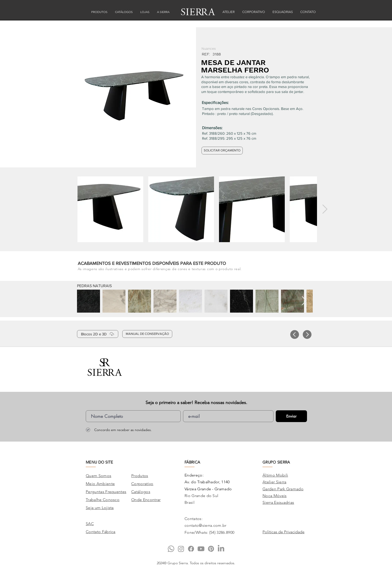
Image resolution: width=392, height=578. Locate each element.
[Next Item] (325, 209)
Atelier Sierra (274, 482)
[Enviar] (291, 416)
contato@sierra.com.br (205, 525)
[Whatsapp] (171, 549)
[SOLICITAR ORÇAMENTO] (222, 151)
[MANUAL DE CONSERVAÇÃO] (147, 334)
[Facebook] (191, 549)
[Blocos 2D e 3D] (98, 334)
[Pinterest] (211, 549)
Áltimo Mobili (275, 475)
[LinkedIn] (221, 549)
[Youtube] (201, 549)
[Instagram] (181, 549)
